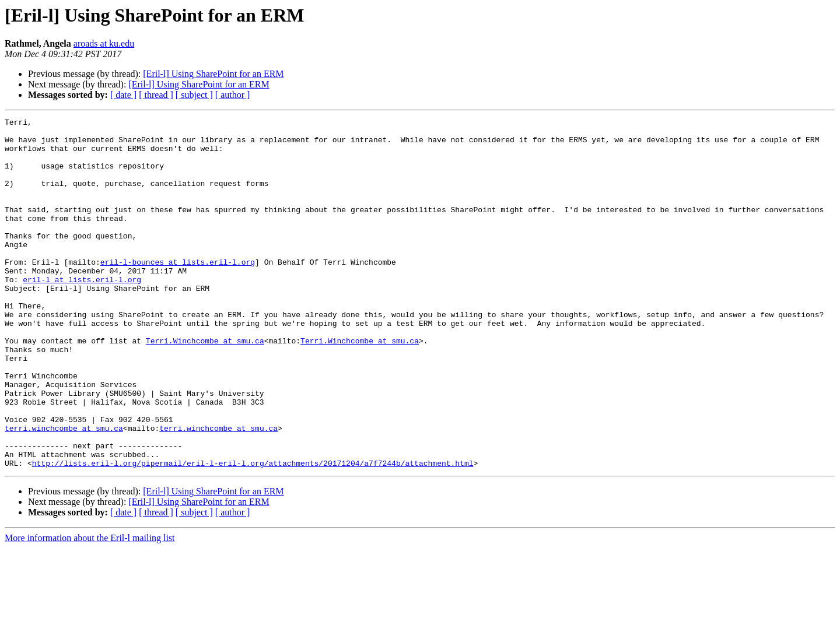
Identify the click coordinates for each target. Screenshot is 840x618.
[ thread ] (156, 95)
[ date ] (123, 95)
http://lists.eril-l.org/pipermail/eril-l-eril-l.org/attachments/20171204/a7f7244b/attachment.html (253, 533)
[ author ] (233, 95)
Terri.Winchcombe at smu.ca (205, 386)
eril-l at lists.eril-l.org (82, 312)
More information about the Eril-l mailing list (90, 608)
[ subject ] (194, 95)
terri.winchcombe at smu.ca (64, 491)
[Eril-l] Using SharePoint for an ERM (213, 74)
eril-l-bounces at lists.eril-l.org (178, 292)
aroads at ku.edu (104, 43)
